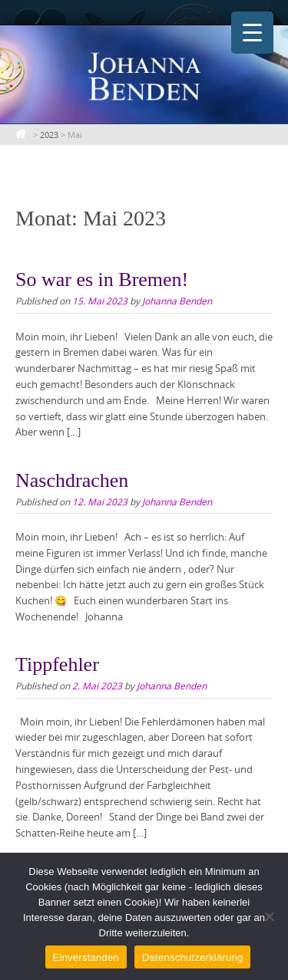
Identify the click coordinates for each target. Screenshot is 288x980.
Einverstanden (86, 957)
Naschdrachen (72, 480)
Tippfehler (57, 664)
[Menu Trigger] (252, 33)
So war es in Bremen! (102, 280)
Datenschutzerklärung (192, 957)
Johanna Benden (177, 301)
